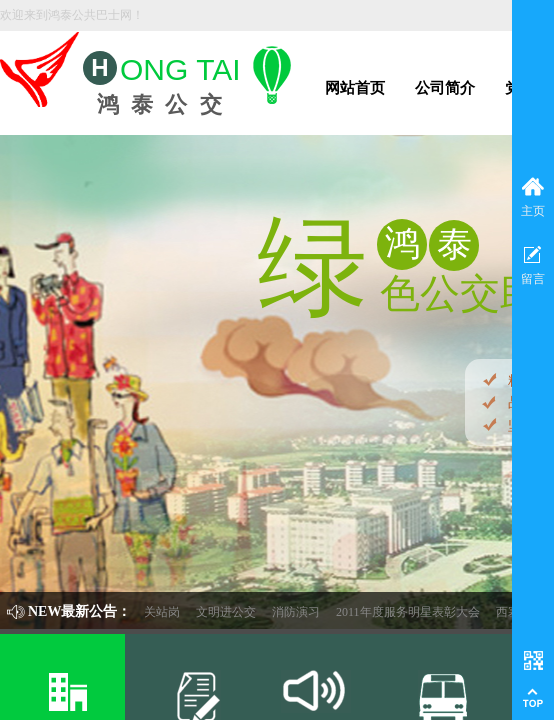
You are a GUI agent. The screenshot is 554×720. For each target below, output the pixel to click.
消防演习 (308, 612)
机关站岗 (168, 612)
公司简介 (445, 88)
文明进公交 (238, 612)
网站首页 (355, 88)
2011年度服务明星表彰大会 (420, 612)
